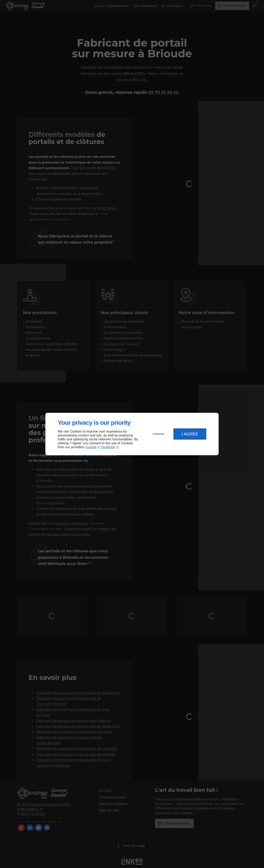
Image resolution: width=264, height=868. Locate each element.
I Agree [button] (190, 434)
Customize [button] (159, 434)
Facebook (108, 447)
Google (91, 447)
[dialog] (132, 434)
